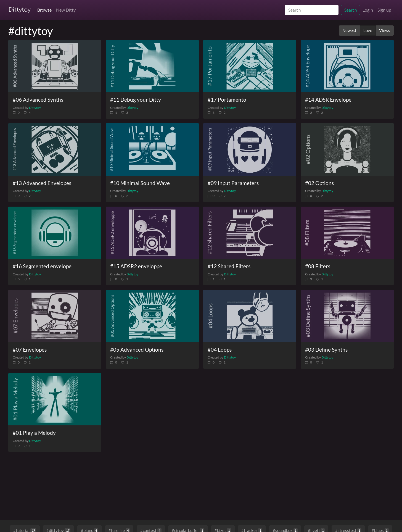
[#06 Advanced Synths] (55, 66)
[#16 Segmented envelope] (55, 233)
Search (351, 10)
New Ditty (66, 10)
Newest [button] (349, 30)
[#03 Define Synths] (347, 316)
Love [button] (368, 30)
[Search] (312, 10)
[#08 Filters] (347, 233)
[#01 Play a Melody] (55, 399)
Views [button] (385, 30)
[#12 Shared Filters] (250, 233)
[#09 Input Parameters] (250, 149)
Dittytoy (20, 10)
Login (368, 10)
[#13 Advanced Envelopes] (55, 149)
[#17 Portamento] (250, 66)
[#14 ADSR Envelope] (347, 66)
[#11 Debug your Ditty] (152, 66)
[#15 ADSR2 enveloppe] (152, 233)
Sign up (384, 10)
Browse (44, 10)
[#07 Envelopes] (55, 316)
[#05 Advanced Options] (152, 316)
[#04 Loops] (250, 316)
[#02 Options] (347, 149)
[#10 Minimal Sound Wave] (152, 149)
